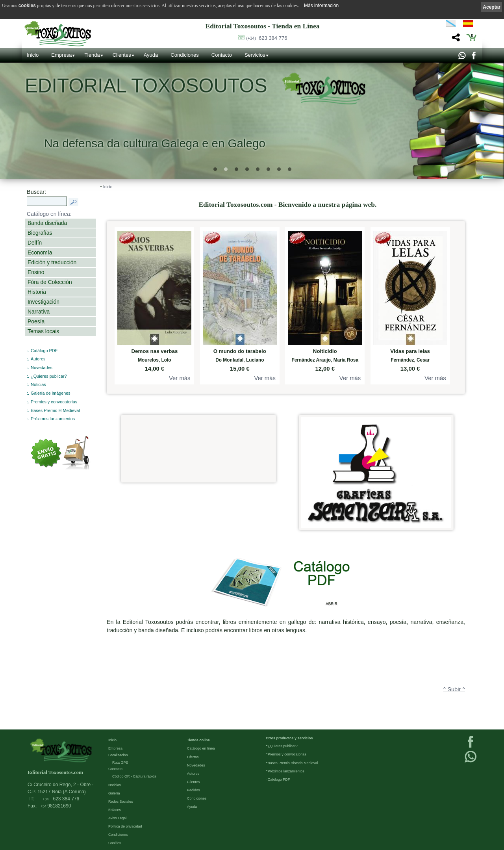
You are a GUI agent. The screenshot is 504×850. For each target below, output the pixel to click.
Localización (118, 755)
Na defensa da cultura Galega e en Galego (155, 143)
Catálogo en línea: (49, 214)
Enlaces (115, 810)
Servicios (255, 55)
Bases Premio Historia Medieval (293, 763)
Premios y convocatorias (54, 402)
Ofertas (193, 757)
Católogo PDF (279, 780)
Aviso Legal (117, 818)
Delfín (35, 243)
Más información (321, 6)
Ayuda (151, 55)
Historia (37, 292)
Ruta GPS (120, 763)
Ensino (36, 272)
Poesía (36, 321)
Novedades (42, 367)
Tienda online (198, 741)
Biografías (40, 233)
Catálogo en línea (201, 749)
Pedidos (194, 791)
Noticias (38, 384)
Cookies (115, 843)
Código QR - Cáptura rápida (134, 777)
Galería (114, 794)
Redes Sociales (121, 802)
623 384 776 (267, 38)
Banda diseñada (47, 223)
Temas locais (43, 331)
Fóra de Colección (50, 282)
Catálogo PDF (44, 351)
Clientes (122, 55)
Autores (38, 359)
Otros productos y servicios (289, 739)
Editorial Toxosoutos (146, 86)
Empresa (61, 55)
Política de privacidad (125, 827)
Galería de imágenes (51, 393)
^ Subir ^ (454, 689)
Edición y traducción (52, 262)
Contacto (222, 55)
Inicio (33, 55)
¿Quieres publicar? (49, 376)
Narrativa (39, 312)
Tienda (92, 55)
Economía (40, 252)
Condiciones (185, 55)
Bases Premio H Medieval (55, 410)
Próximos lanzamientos (53, 419)
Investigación (44, 302)
